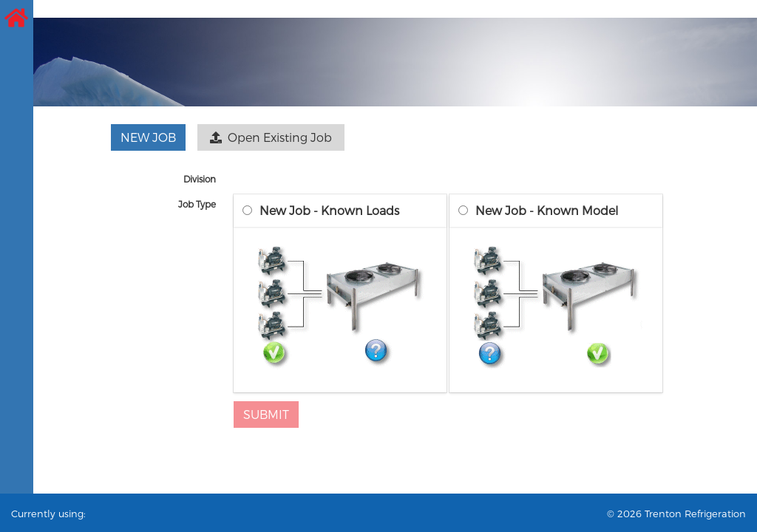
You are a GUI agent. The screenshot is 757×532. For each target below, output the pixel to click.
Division (200, 179)
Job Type (197, 204)
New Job (148, 137)
